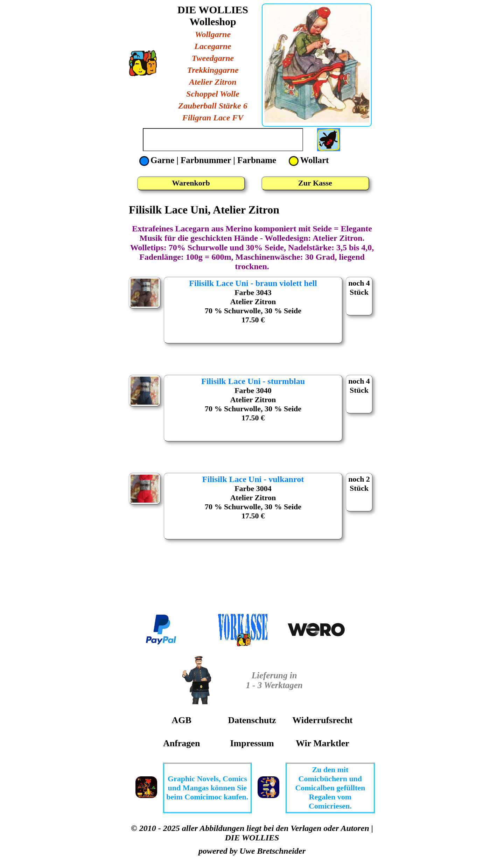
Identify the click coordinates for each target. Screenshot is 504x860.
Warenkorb (191, 183)
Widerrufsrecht (322, 720)
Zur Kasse (315, 183)
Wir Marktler (323, 743)
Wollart (309, 160)
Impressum (252, 743)
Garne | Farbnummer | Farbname (209, 160)
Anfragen (181, 743)
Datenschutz (252, 720)
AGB (181, 720)
